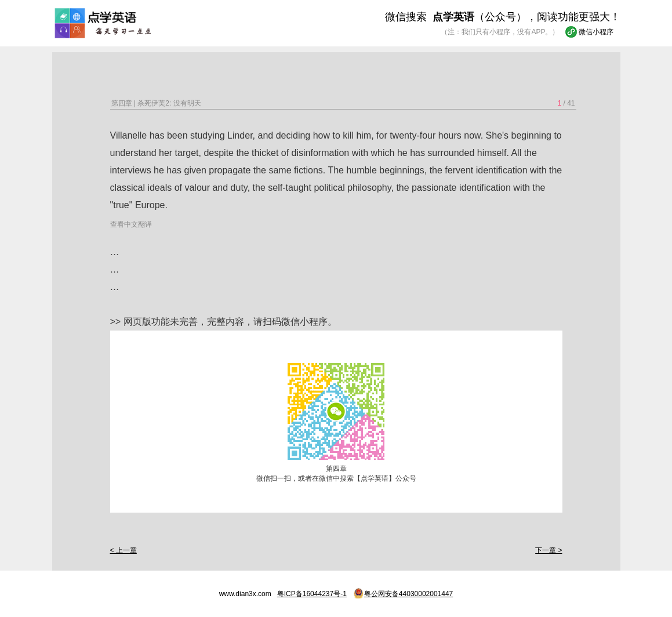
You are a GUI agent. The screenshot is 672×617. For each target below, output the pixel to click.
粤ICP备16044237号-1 (312, 594)
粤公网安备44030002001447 (408, 594)
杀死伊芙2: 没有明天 (169, 103)
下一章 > (549, 550)
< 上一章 (123, 550)
